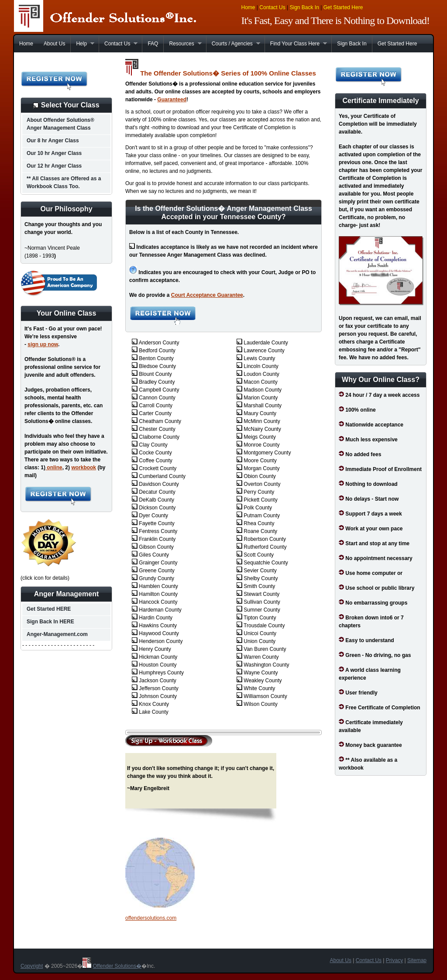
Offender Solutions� (117, 966)
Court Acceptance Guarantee (207, 295)
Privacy (394, 960)
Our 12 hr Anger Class (54, 166)
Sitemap (417, 960)
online (54, 468)
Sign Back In (304, 7)
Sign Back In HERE (50, 622)
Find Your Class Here (296, 44)
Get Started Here (343, 7)
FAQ (153, 44)
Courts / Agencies (233, 44)
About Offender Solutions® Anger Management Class (60, 124)
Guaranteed (172, 100)
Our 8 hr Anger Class (53, 141)
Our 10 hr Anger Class (54, 153)
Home (248, 7)
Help (82, 44)
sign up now (43, 344)
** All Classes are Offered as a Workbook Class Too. (64, 182)
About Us (54, 44)
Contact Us (272, 7)
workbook (84, 468)
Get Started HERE (49, 609)
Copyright (32, 966)
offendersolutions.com (151, 918)
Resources (182, 44)
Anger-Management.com (57, 634)
